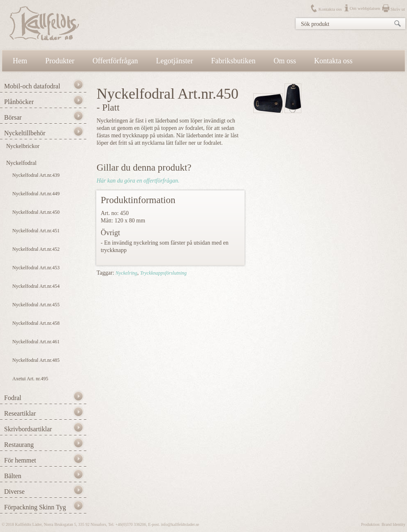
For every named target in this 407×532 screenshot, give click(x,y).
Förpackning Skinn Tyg (35, 507)
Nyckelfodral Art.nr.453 (36, 268)
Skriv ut (398, 9)
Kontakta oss (330, 9)
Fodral (13, 398)
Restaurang (19, 445)
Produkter (60, 61)
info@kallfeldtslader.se (180, 524)
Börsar (13, 117)
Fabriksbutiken (234, 61)
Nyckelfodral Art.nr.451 (36, 231)
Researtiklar (20, 413)
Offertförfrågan (115, 61)
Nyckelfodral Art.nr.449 (36, 194)
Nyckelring (126, 273)
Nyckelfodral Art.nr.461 (36, 342)
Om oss (285, 61)
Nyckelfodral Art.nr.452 (36, 249)
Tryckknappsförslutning (163, 273)
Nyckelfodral (21, 163)
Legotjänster (175, 61)
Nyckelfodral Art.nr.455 (36, 305)
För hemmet (20, 460)
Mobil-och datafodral (32, 86)
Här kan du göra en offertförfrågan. (138, 181)
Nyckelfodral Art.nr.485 (36, 360)
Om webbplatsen (365, 8)
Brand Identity (393, 524)
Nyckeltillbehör (25, 133)
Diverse (14, 492)
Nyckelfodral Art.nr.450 (36, 212)
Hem (20, 61)
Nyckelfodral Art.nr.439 (36, 175)
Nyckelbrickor (23, 146)
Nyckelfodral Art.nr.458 (36, 323)
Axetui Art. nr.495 (30, 379)
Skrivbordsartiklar (28, 429)
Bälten (13, 476)
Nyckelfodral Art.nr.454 (36, 286)
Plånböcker (19, 102)
